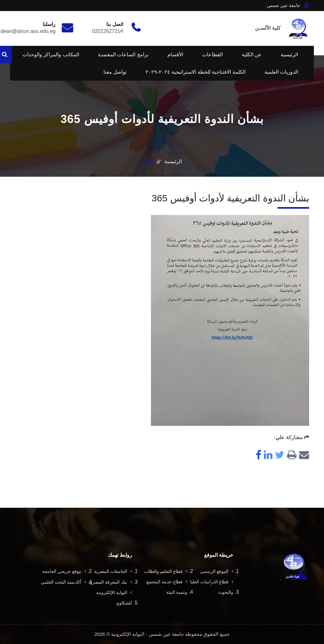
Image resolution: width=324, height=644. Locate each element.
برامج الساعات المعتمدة (123, 55)
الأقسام (175, 55)
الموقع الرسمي (217, 571)
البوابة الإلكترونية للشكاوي (114, 598)
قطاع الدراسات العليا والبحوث (212, 587)
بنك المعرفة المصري (110, 582)
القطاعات (212, 55)
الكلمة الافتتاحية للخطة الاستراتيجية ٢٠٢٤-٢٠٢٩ (195, 72)
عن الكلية (252, 55)
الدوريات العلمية (281, 72)
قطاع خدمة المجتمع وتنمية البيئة (167, 587)
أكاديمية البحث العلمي (63, 582)
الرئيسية (289, 55)
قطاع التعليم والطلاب (166, 571)
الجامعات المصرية (113, 571)
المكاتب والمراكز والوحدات (51, 55)
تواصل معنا (115, 72)
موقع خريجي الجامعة (64, 571)
